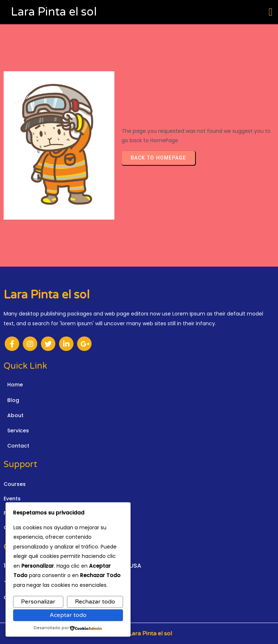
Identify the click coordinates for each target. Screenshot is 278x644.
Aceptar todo (68, 615)
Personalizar (38, 602)
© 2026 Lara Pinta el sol (139, 634)
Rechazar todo (95, 602)
